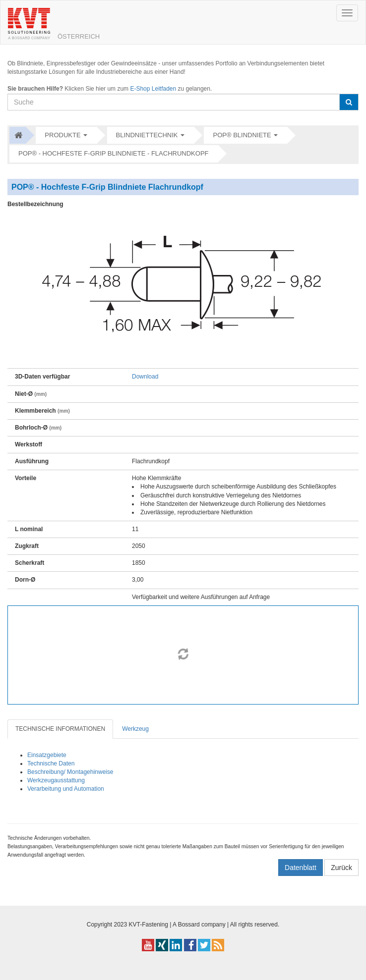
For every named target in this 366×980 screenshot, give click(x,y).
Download (145, 377)
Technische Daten (51, 763)
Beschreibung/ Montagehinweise (70, 772)
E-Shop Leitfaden (153, 89)
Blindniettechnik (147, 135)
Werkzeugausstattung (56, 780)
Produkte (62, 135)
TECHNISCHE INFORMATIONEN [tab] (60, 729)
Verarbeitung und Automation (66, 789)
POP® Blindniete (242, 135)
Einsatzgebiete (47, 755)
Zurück (341, 868)
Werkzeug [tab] (135, 729)
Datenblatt (301, 868)
